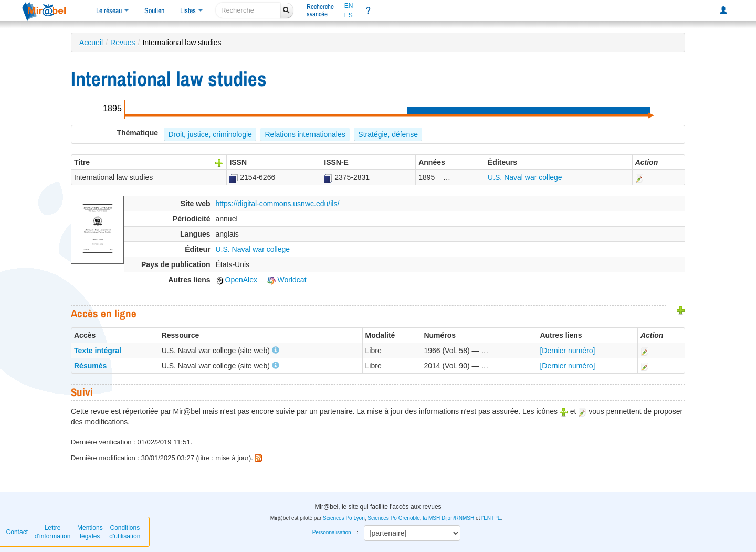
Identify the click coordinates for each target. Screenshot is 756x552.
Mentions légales (90, 532)
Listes (191, 10)
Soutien (154, 10)
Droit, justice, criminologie (210, 134)
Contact (17, 532)
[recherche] (248, 10)
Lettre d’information (53, 532)
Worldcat (287, 280)
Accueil (91, 43)
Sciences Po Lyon (344, 518)
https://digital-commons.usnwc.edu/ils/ (278, 204)
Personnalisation (332, 532)
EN (349, 6)
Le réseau (112, 10)
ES (349, 15)
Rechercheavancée (320, 10)
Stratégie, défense (388, 134)
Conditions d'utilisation (125, 532)
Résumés (90, 366)
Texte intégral (98, 351)
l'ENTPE (491, 518)
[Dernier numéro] (567, 351)
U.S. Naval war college (525, 177)
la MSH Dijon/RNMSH (448, 518)
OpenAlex (237, 280)
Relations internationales (305, 134)
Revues (123, 43)
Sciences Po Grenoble (394, 518)
